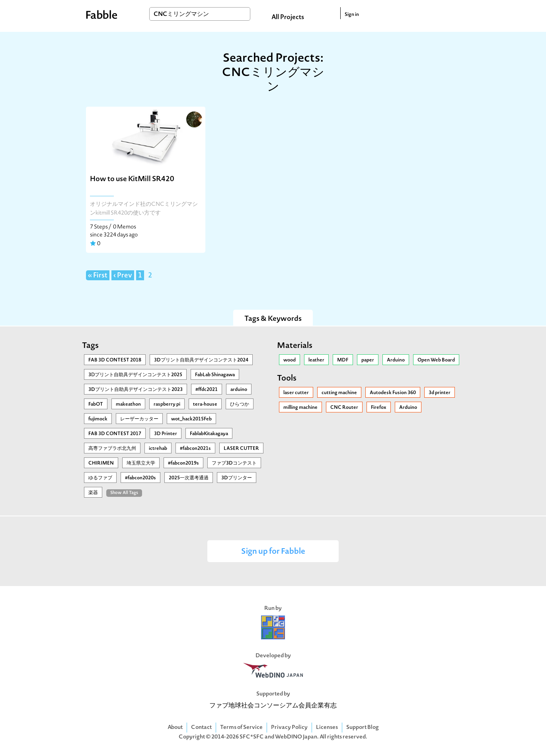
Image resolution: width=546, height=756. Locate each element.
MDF (343, 360)
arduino (239, 390)
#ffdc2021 (207, 390)
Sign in (352, 15)
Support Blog (363, 728)
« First (98, 276)
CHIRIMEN (101, 463)
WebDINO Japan (296, 737)
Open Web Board (436, 360)
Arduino (396, 360)
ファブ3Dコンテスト (234, 463)
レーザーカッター (139, 419)
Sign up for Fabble (273, 552)
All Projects (288, 18)
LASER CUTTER (241, 449)
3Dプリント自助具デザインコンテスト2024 (201, 360)
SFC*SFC (252, 737)
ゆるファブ (100, 478)
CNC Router (344, 408)
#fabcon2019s (183, 463)
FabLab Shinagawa (215, 375)
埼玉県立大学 (141, 463)
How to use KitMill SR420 (132, 179)
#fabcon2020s (140, 478)
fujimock (98, 419)
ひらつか (240, 404)
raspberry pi (167, 404)
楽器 (93, 493)
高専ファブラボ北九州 (112, 449)
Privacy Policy (289, 728)
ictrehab (158, 449)
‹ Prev (123, 276)
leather (316, 360)
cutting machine (339, 393)
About (175, 728)
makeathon (128, 404)
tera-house (205, 404)
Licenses (327, 728)
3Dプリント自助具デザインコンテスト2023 (136, 390)
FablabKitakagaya (209, 434)
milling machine (300, 408)
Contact (201, 728)
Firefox (379, 408)
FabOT (96, 404)
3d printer (440, 393)
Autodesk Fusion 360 (393, 393)
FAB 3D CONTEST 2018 (115, 360)
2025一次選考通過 (189, 478)
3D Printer (166, 434)
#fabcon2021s (195, 449)
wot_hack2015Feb (191, 419)
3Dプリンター (237, 478)
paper (368, 360)
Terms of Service (241, 728)
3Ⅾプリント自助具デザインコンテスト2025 (135, 375)
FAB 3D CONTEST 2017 (115, 434)
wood (290, 360)
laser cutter (296, 393)
